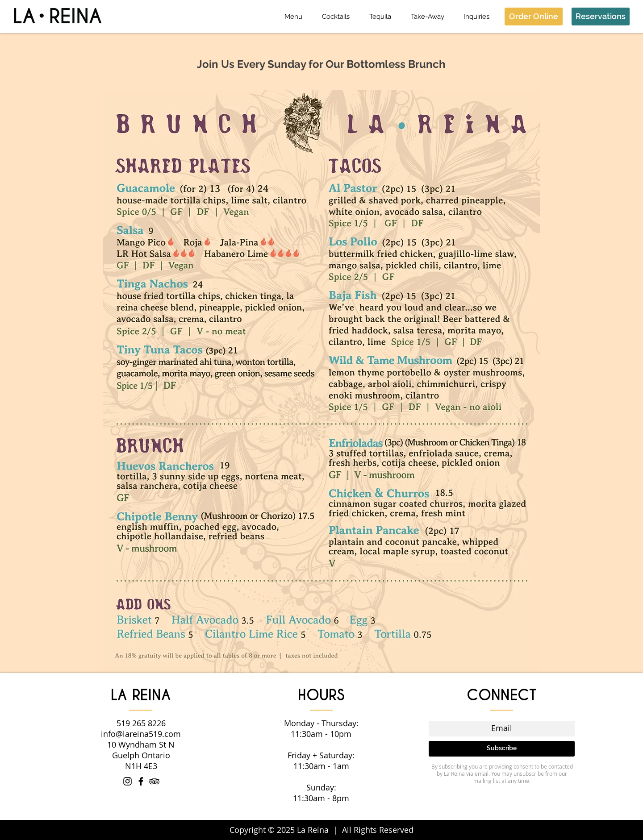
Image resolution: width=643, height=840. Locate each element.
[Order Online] (534, 17)
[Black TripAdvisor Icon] (154, 781)
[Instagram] (127, 781)
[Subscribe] (502, 749)
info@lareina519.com (141, 734)
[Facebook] (141, 781)
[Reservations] (601, 17)
